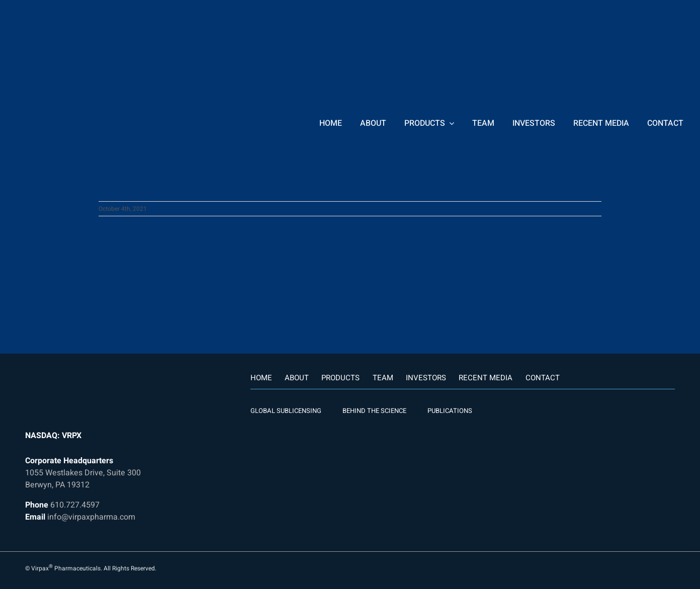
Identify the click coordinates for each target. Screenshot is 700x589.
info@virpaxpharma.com (91, 517)
